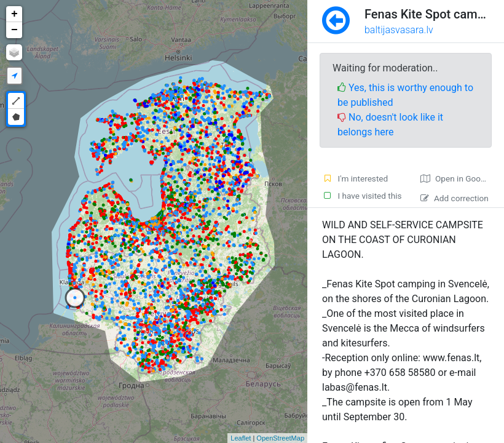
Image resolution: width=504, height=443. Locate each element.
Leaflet (241, 438)
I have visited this (362, 196)
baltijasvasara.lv (399, 30)
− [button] (14, 30)
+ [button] (14, 14)
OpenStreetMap (280, 438)
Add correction (455, 198)
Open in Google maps (462, 178)
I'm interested (355, 178)
